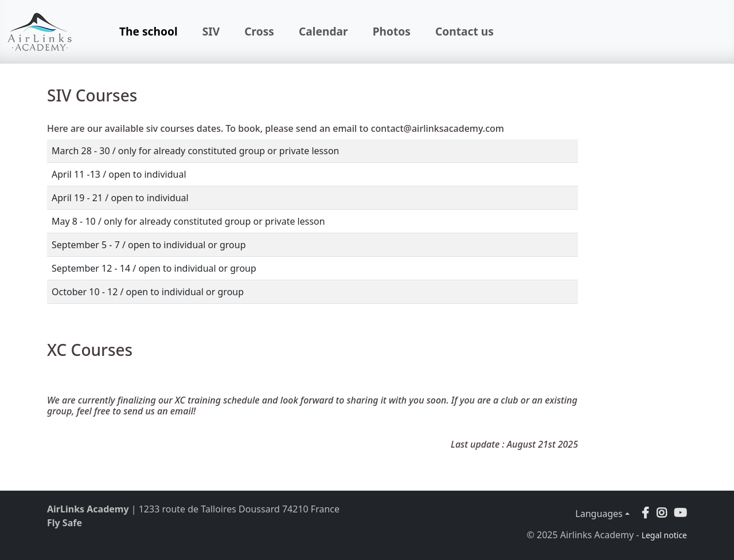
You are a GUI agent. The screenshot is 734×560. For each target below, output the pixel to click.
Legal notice (664, 535)
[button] (662, 512)
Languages (599, 514)
